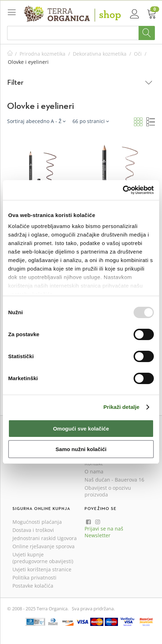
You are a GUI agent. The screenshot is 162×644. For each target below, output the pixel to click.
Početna (10, 54)
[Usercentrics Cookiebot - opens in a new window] (123, 190)
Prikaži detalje (121, 407)
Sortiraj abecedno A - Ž (36, 121)
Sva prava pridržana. (93, 609)
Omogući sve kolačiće (81, 429)
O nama (94, 471)
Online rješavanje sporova (44, 546)
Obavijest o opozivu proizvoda (108, 491)
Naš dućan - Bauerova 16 (114, 480)
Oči (138, 54)
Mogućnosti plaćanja (37, 522)
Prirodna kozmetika (42, 54)
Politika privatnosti (34, 578)
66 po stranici (91, 121)
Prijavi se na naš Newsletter (104, 532)
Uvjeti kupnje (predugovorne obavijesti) (43, 558)
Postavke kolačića (33, 586)
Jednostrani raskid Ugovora (45, 538)
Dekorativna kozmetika (100, 54)
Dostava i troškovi (33, 530)
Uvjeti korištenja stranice (42, 569)
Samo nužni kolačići (81, 449)
